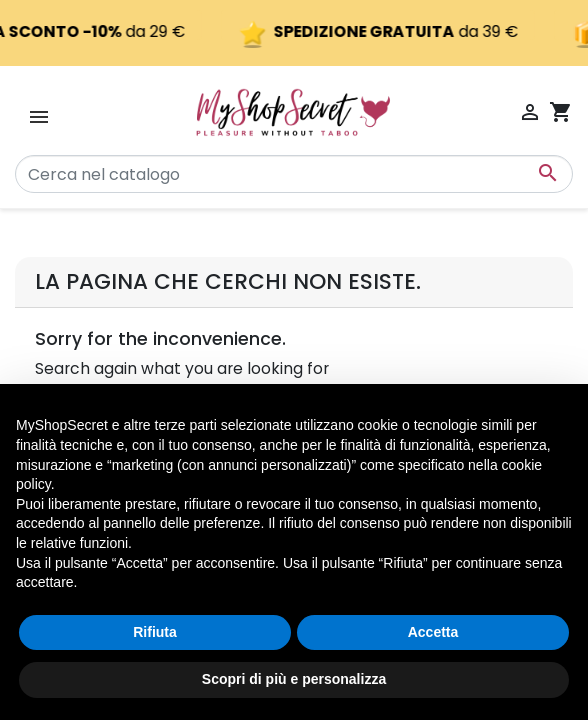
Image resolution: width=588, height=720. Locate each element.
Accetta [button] (433, 632)
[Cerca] (294, 174)
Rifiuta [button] (155, 632)
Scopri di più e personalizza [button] (294, 679)
